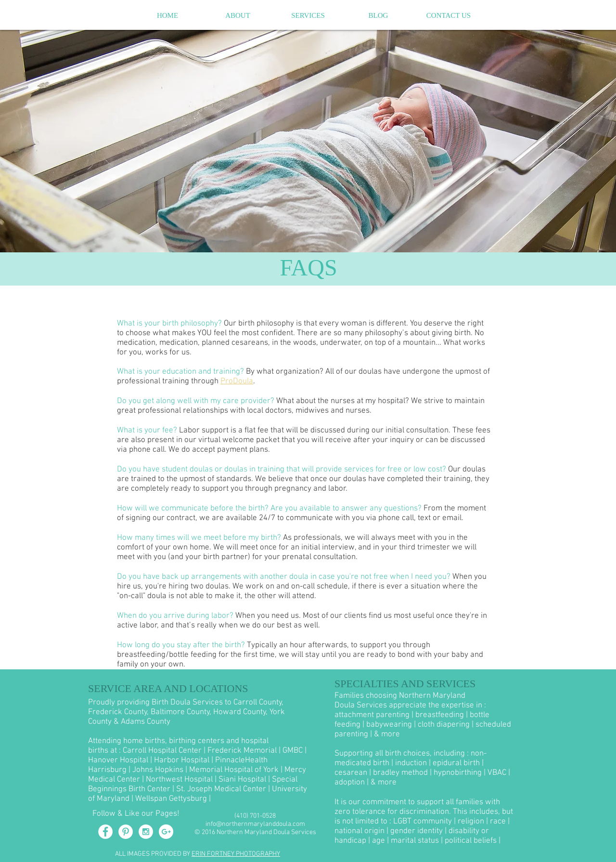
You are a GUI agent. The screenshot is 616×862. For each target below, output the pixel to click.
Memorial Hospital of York (234, 770)
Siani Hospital (242, 780)
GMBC (293, 751)
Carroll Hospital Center (162, 751)
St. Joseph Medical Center (221, 789)
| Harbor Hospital (180, 760)
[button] (238, 15)
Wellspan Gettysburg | (173, 799)
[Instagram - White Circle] (146, 832)
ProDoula (237, 381)
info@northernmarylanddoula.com (255, 824)
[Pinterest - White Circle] (126, 832)
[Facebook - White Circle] (105, 832)
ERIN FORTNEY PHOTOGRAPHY (236, 854)
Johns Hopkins (158, 770)
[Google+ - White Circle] (166, 832)
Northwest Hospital (179, 780)
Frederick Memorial (242, 751)
